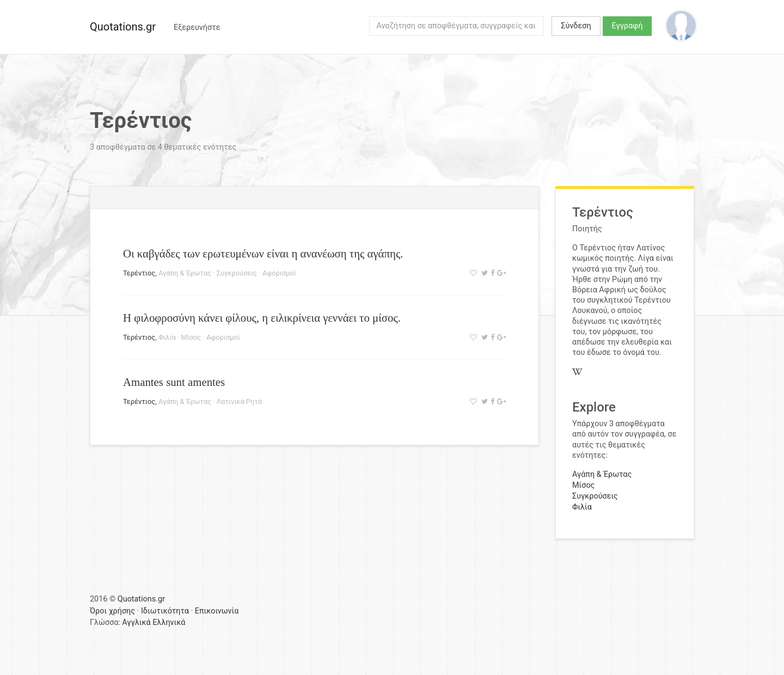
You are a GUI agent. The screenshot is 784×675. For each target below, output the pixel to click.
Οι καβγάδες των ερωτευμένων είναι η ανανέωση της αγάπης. (263, 253)
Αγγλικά (136, 622)
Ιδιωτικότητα (165, 611)
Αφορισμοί (279, 273)
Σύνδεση (576, 26)
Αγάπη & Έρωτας (185, 273)
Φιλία (167, 337)
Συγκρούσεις (237, 273)
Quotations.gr (123, 27)
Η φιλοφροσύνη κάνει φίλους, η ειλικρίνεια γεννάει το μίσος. (262, 318)
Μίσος (191, 337)
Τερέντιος (139, 273)
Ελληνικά (169, 622)
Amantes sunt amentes (174, 382)
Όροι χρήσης (112, 611)
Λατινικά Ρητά (239, 401)
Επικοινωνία (217, 611)
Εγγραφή (627, 26)
